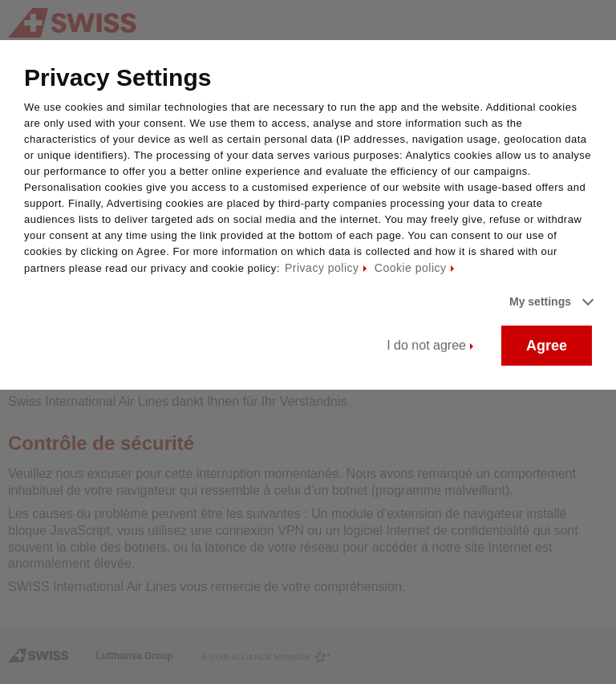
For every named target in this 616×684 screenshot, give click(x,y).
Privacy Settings (118, 77)
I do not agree (426, 345)
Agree (547, 346)
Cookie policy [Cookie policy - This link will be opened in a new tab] (411, 268)
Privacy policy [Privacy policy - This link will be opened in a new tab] (322, 268)
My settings (540, 302)
